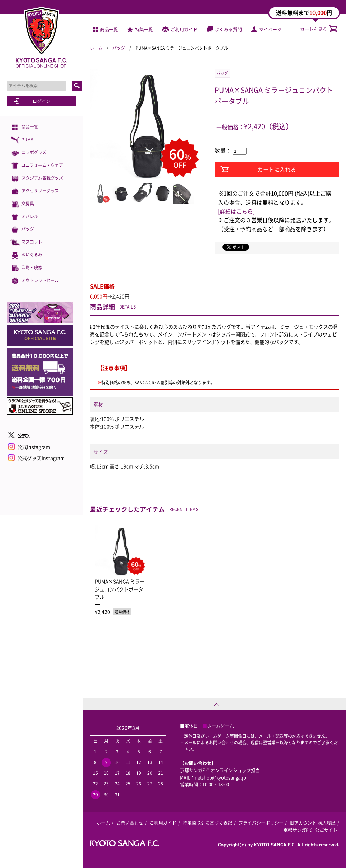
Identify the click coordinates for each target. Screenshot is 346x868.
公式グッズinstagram (41, 458)
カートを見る (319, 29)
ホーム (96, 48)
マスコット (26, 242)
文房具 (22, 204)
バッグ (22, 230)
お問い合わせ (130, 823)
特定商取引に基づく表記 (207, 823)
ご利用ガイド (180, 29)
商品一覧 (24, 127)
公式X (24, 435)
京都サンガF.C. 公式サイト (310, 830)
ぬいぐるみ (26, 255)
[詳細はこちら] (236, 211)
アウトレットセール (35, 281)
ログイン (42, 101)
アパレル (24, 217)
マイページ (266, 29)
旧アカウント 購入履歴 (313, 823)
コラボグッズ (28, 153)
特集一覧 (140, 29)
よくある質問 (224, 29)
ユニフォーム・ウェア (37, 166)
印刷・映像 (26, 268)
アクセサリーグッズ (35, 191)
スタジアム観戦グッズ (37, 178)
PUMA (22, 140)
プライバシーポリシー (261, 823)
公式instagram (34, 447)
